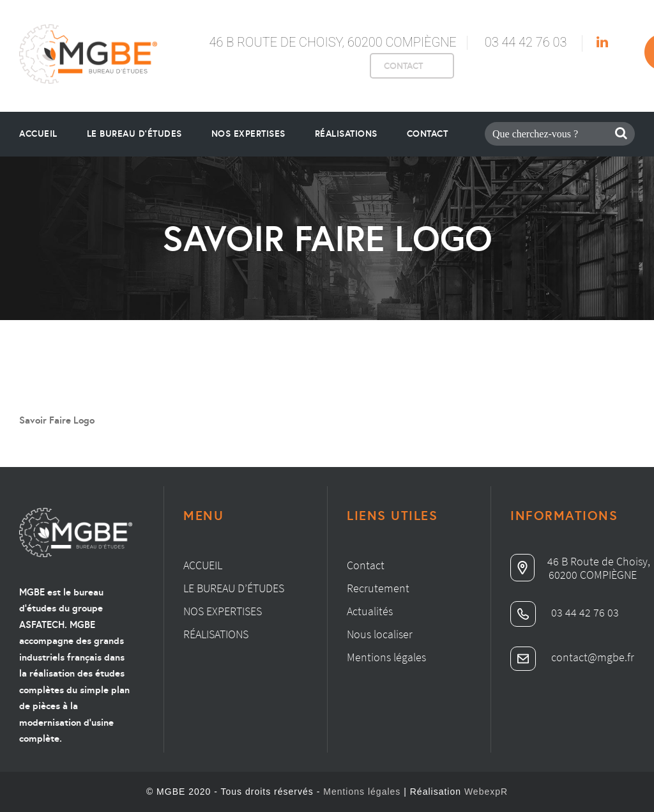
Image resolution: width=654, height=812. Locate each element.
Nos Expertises (248, 134)
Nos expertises (223, 611)
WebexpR (486, 792)
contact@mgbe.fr (572, 657)
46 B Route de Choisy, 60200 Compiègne (332, 42)
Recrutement (378, 588)
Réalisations (346, 134)
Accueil (38, 134)
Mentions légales (386, 657)
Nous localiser (380, 634)
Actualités (370, 611)
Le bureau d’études (234, 588)
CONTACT (403, 66)
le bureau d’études (134, 134)
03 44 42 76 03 (526, 42)
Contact (428, 134)
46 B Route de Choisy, (580, 561)
